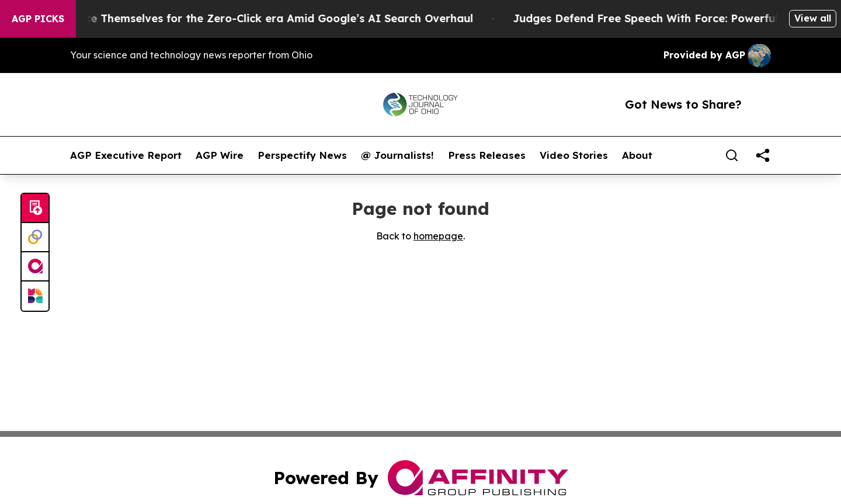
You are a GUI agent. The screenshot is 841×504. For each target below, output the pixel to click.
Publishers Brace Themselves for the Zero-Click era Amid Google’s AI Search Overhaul (252, 18)
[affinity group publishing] (35, 267)
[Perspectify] (35, 238)
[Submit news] (35, 208)
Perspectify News (302, 155)
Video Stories (574, 155)
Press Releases (487, 155)
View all (813, 18)
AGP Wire (220, 155)
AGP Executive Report (126, 155)
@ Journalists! (397, 155)
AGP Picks (38, 19)
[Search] (732, 155)
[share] (763, 155)
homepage (438, 236)
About (637, 155)
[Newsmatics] (35, 296)
